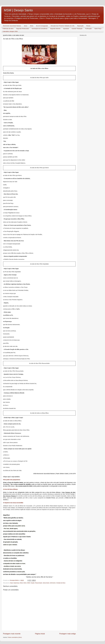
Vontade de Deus (61, 583)
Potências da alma (8, 29)
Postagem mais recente (12, 634)
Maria (32, 26)
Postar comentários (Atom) (15, 637)
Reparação (80, 26)
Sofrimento (53, 583)
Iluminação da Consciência (40, 29)
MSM (29, 583)
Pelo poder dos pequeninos (12, 480)
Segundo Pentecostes (23, 29)
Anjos (11, 583)
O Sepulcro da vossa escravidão (13, 503)
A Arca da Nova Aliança (10, 489)
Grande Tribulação (77, 29)
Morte (25, 583)
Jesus (26, 26)
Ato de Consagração (42, 26)
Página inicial (40, 634)
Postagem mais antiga (68, 634)
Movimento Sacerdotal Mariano (12, 26)
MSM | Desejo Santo (18, 10)
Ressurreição (39, 583)
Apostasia (66, 29)
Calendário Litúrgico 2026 (10, 31)
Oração (33, 583)
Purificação (88, 29)
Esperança (16, 583)
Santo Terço (98, 29)
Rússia (88, 26)
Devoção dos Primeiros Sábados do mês (63, 26)
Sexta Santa (46, 583)
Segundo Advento (55, 29)
